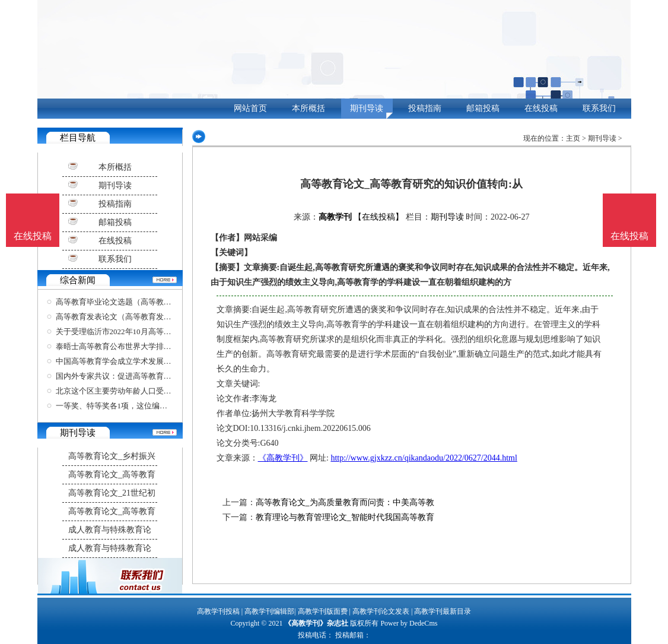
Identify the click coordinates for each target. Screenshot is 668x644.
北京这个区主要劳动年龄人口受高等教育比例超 (137, 391)
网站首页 (250, 108)
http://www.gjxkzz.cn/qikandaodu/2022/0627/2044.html (424, 458)
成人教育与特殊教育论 (110, 530)
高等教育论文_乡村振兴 (112, 456)
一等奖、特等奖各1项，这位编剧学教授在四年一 (139, 406)
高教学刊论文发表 (381, 611)
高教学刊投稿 (218, 611)
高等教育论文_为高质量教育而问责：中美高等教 (345, 502)
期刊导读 (367, 108)
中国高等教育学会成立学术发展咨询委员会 (129, 361)
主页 (573, 138)
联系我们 (599, 108)
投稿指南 (425, 108)
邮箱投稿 (483, 108)
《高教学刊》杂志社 (316, 623)
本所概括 (308, 108)
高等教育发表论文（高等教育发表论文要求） (133, 317)
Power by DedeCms (409, 623)
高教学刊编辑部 (269, 611)
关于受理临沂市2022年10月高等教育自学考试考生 (141, 331)
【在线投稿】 (378, 217)
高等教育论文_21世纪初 (112, 493)
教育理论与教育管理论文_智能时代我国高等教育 (345, 517)
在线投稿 (541, 108)
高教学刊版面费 (323, 611)
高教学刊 (335, 217)
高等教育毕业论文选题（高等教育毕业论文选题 (137, 302)
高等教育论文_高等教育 (112, 475)
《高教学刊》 (283, 458)
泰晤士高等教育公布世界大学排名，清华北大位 (137, 346)
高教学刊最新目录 (443, 611)
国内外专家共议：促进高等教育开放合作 (125, 376)
